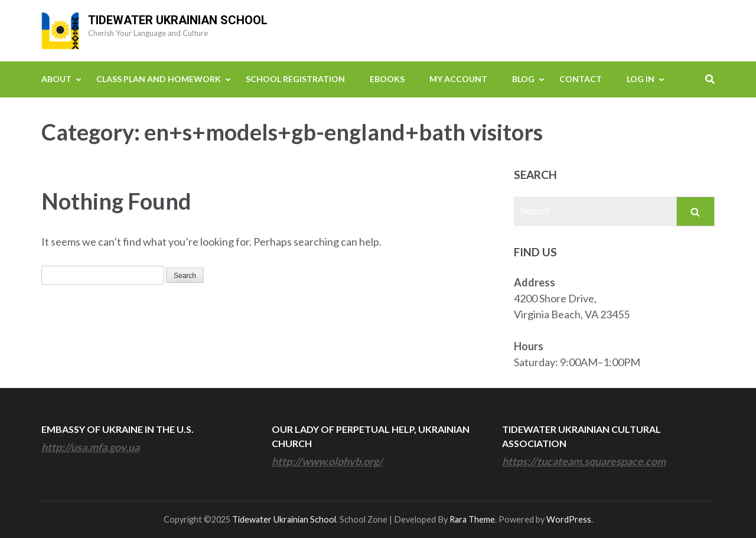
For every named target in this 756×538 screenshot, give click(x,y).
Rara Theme (472, 519)
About (56, 79)
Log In (641, 79)
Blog (523, 79)
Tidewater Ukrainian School (178, 20)
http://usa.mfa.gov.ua (90, 447)
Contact (581, 79)
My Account (458, 79)
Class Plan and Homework (159, 79)
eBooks (387, 79)
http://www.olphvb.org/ (327, 461)
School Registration (295, 79)
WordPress (569, 519)
